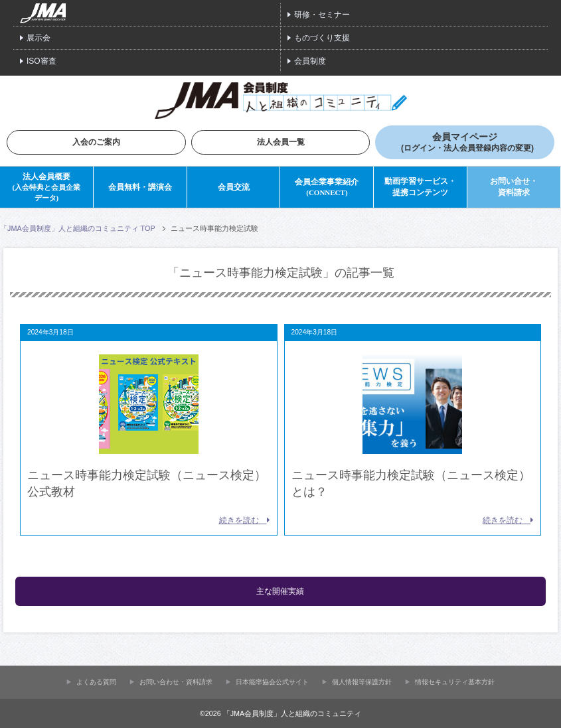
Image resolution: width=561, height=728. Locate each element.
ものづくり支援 (322, 38)
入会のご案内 (96, 142)
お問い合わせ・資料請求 (176, 681)
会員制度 (310, 61)
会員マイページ (467, 142)
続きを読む (245, 520)
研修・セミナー (322, 15)
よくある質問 (96, 681)
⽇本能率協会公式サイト (272, 681)
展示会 (39, 38)
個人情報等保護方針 (362, 681)
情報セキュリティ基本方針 (455, 681)
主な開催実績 (280, 591)
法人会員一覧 (281, 142)
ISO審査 (41, 61)
